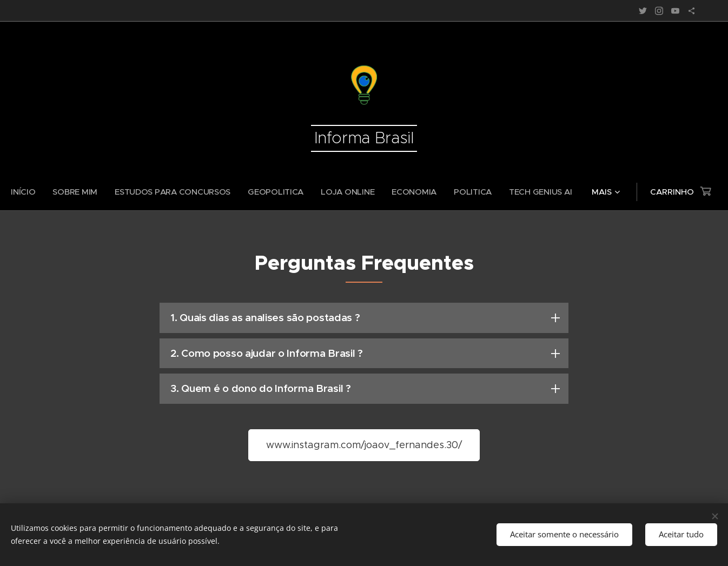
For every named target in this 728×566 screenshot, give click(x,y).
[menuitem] (62, 192)
